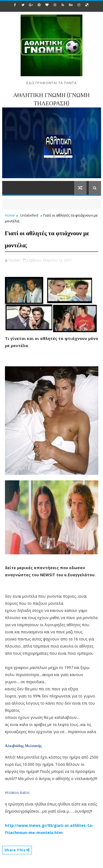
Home (10, 215)
